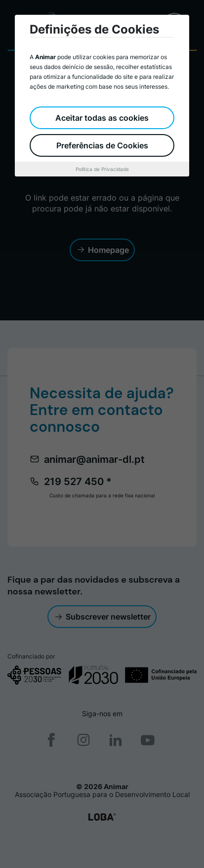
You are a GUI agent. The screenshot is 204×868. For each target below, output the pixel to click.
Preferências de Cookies (102, 145)
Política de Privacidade (102, 169)
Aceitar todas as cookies (102, 118)
